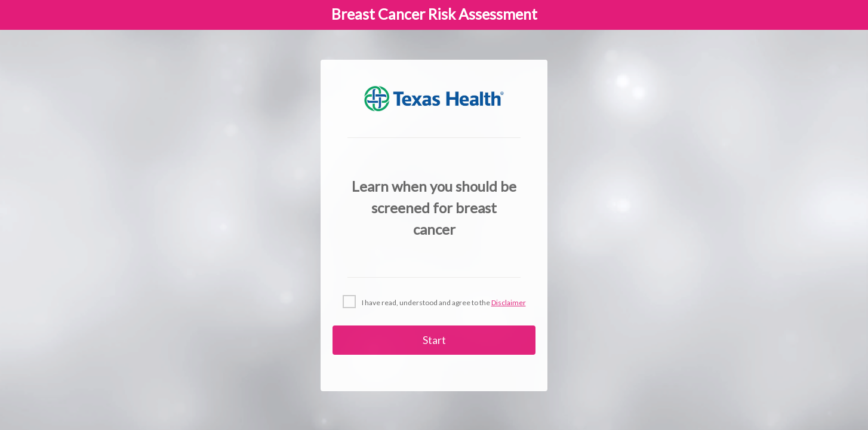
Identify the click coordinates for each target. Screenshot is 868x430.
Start (434, 340)
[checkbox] (434, 302)
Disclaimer (509, 302)
